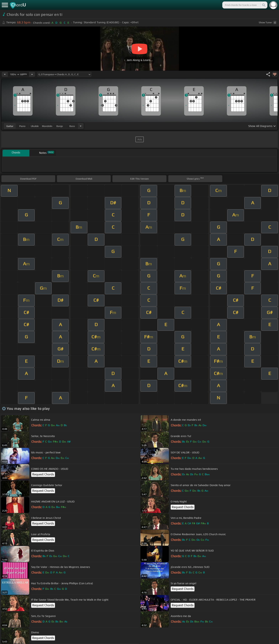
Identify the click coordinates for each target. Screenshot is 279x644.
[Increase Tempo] (32, 74)
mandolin (47, 126)
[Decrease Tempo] (5, 74)
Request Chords (43, 474)
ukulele (35, 126)
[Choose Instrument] (81, 126)
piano (22, 126)
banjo (60, 126)
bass (72, 126)
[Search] (264, 5)
